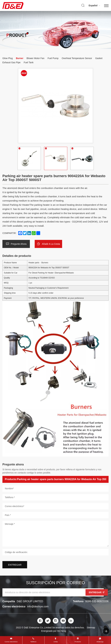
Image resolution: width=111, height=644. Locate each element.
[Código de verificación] (55, 552)
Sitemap (91, 628)
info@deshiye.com (38, 606)
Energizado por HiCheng (53, 631)
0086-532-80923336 (97, 601)
